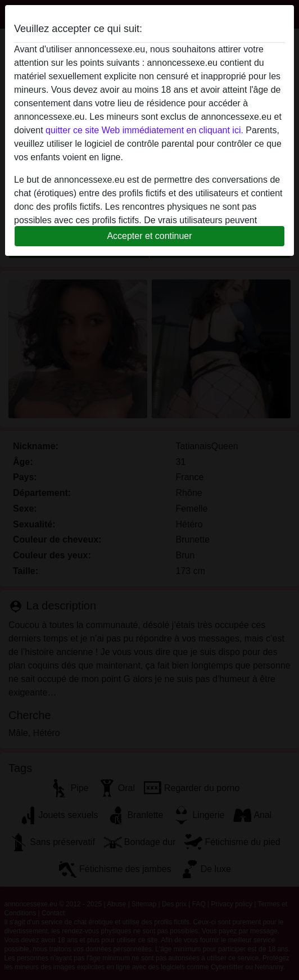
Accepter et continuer (149, 236)
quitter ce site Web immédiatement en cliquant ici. (144, 130)
